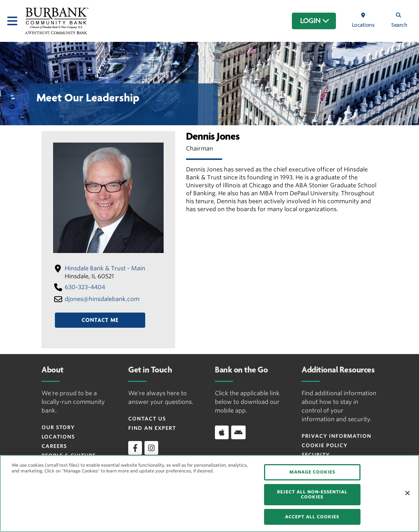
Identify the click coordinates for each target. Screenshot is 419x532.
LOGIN (315, 21)
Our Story (58, 427)
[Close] (407, 493)
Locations (58, 437)
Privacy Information (336, 436)
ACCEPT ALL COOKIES (312, 517)
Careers (54, 446)
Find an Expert (152, 428)
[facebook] (135, 448)
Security (316, 455)
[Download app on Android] (238, 432)
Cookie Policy (325, 445)
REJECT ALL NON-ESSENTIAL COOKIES (312, 494)
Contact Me (100, 320)
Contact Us (147, 419)
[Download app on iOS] (222, 432)
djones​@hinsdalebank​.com (102, 299)
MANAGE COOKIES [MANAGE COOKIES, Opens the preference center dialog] (312, 472)
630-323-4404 (85, 287)
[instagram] (151, 448)
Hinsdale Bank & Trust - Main (105, 268)
